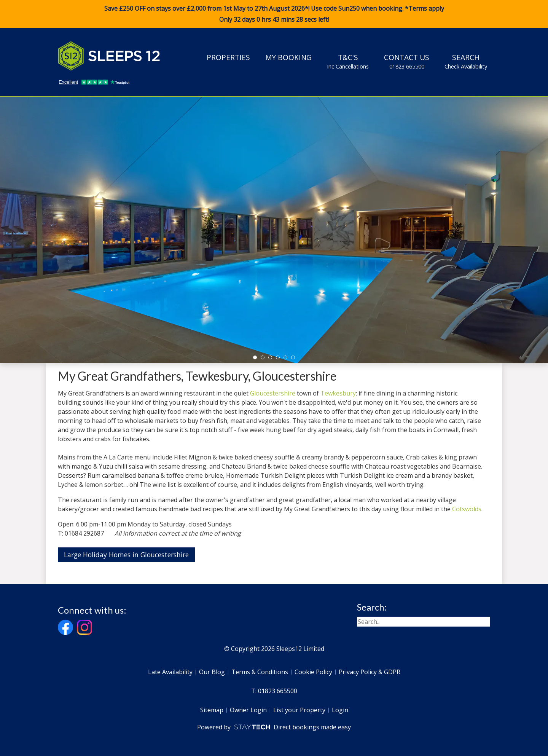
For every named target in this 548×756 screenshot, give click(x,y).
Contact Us (407, 61)
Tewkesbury (338, 393)
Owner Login (248, 710)
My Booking (288, 57)
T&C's (348, 61)
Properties (228, 57)
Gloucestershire (273, 393)
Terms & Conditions (260, 672)
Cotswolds (467, 509)
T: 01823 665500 (274, 691)
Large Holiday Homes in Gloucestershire (126, 555)
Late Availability (170, 672)
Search (466, 61)
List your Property (299, 710)
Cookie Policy (313, 672)
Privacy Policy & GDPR (370, 672)
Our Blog (212, 672)
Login (340, 710)
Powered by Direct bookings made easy (274, 727)
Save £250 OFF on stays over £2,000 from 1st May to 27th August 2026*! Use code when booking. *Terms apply (274, 14)
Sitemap (212, 710)
